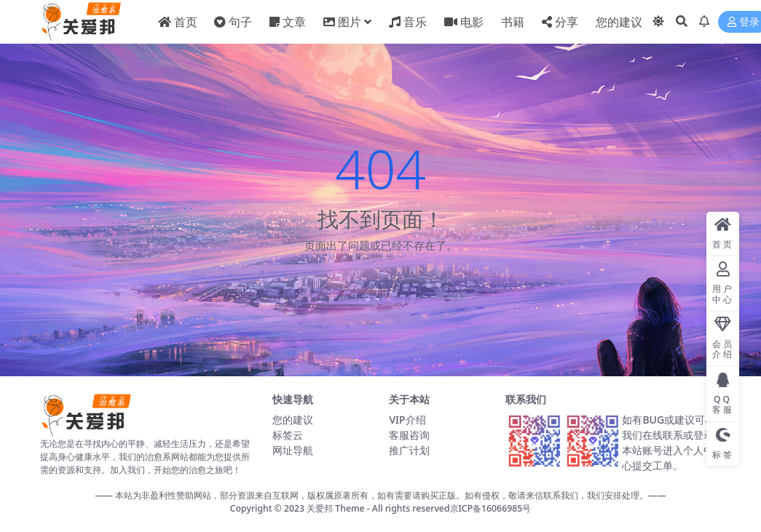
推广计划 (409, 450)
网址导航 (293, 450)
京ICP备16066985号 (491, 508)
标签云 (288, 435)
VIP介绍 (407, 420)
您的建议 (293, 420)
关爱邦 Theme (335, 508)
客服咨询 (409, 435)
